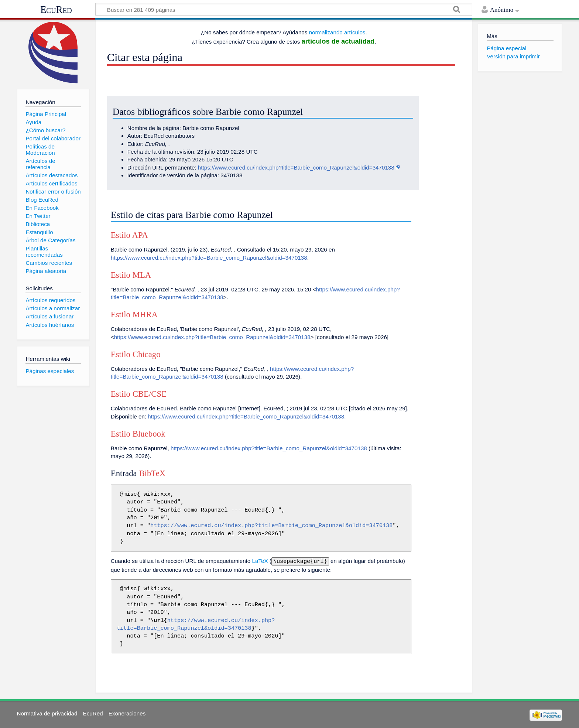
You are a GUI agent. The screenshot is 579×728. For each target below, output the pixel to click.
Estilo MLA (131, 275)
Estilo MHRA (134, 315)
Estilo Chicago (136, 354)
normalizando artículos (337, 32)
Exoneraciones (127, 713)
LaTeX (260, 561)
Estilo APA (129, 235)
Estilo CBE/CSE (139, 394)
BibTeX (152, 473)
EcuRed (56, 10)
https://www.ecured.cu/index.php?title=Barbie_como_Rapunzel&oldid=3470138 (296, 168)
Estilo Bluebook (138, 434)
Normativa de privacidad (47, 713)
